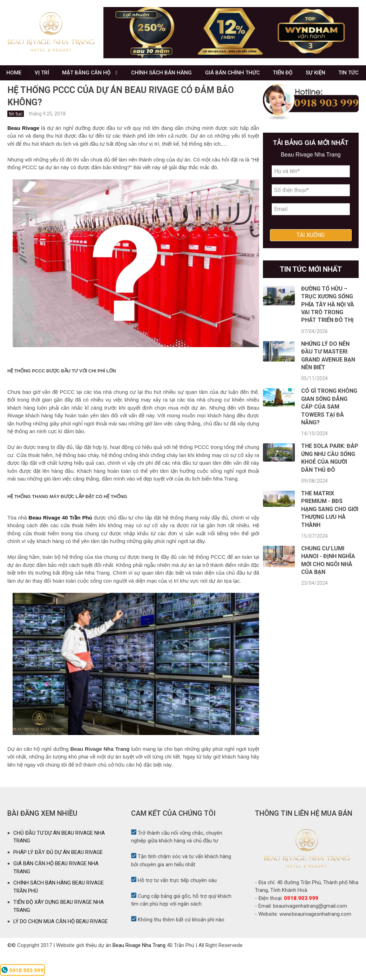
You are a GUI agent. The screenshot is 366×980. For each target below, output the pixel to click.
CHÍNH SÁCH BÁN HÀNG (165, 76)
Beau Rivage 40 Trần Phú (60, 545)
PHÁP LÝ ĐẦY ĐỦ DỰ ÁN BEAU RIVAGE (58, 879)
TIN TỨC (17, 97)
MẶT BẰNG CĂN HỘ (89, 76)
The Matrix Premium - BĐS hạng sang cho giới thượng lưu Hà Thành (330, 537)
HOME (15, 76)
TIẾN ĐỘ (289, 76)
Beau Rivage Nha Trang (139, 972)
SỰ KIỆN (323, 76)
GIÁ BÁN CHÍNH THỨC (237, 76)
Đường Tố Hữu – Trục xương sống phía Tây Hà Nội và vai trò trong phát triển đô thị (328, 332)
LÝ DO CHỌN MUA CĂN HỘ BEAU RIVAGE (60, 949)
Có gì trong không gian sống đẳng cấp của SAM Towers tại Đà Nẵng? (329, 434)
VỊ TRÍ (44, 76)
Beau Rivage (23, 155)
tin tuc (16, 141)
